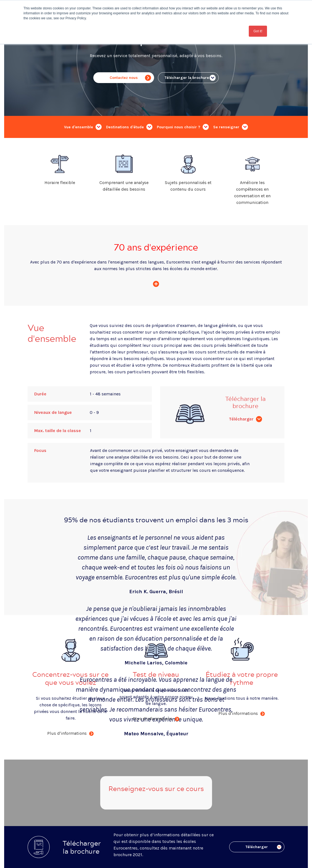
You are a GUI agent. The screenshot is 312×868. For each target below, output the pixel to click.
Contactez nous (130, 78)
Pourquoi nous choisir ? (183, 127)
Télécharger (245, 419)
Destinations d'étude (129, 127)
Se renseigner (231, 127)
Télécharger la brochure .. (190, 78)
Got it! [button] (258, 31)
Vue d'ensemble (83, 127)
